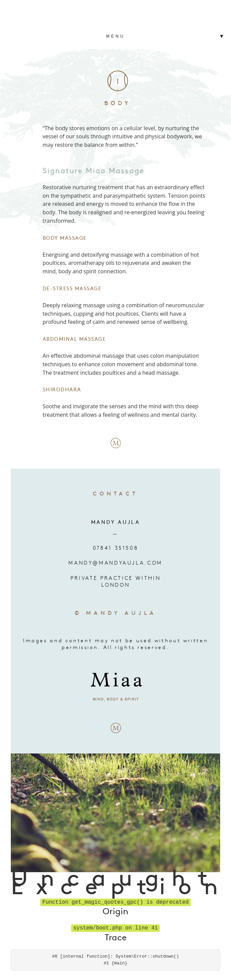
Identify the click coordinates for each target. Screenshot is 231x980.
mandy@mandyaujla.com (115, 563)
